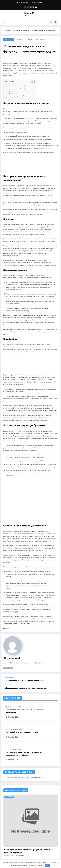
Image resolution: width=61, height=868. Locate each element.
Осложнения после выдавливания (15, 98)
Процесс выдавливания (15, 92)
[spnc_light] (56, 22)
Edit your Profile (34, 663)
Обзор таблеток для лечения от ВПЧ (22, 732)
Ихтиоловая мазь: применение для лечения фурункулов (25, 711)
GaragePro (30, 13)
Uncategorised (9, 40)
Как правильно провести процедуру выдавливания (20, 88)
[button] (32, 82)
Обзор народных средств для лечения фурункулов (26, 688)
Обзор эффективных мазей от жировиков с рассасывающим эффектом (24, 754)
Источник (6, 628)
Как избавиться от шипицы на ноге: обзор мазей (24, 681)
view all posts (8, 668)
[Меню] (4, 22)
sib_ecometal (23, 40)
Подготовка (12, 90)
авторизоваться (38, 778)
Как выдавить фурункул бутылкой (15, 96)
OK (47, 865)
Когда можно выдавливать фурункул (16, 86)
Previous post (9, 677)
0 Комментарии (47, 40)
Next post (7, 685)
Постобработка (13, 94)
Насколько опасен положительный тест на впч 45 (28, 850)
